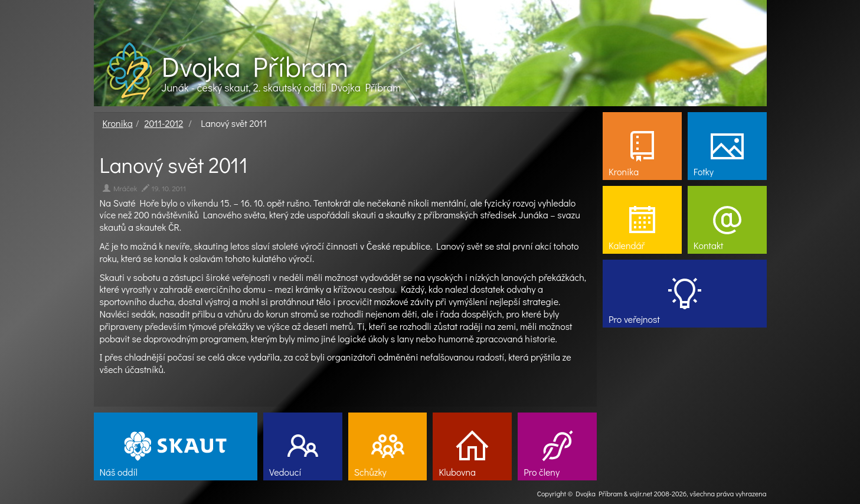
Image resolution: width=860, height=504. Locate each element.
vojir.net (641, 493)
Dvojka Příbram (255, 66)
